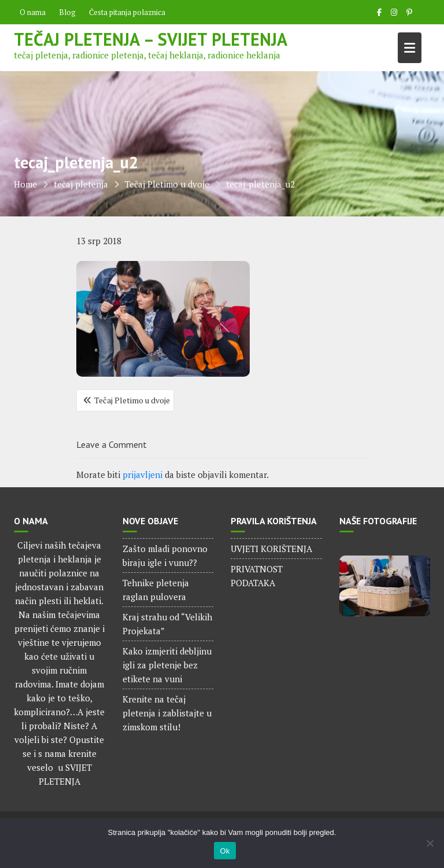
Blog (67, 12)
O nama (33, 12)
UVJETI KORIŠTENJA (271, 549)
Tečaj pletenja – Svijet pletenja (151, 39)
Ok (225, 851)
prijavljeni (143, 475)
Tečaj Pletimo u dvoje (132, 400)
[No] (430, 843)
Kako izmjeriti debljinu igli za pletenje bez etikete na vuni (167, 665)
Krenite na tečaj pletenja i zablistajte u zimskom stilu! (167, 713)
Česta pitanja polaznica (127, 12)
